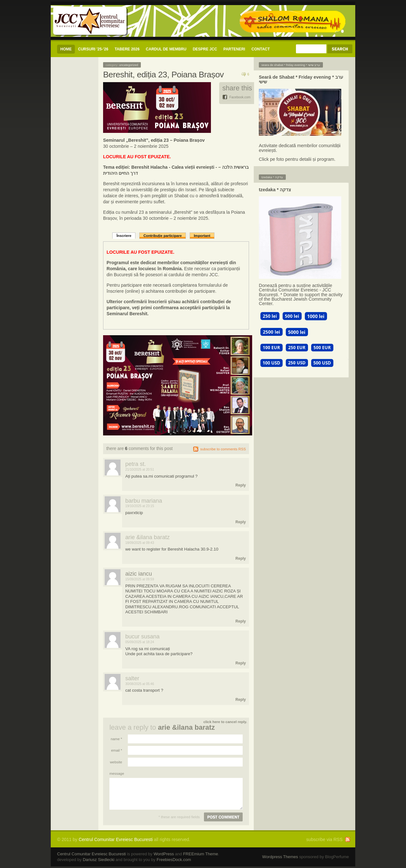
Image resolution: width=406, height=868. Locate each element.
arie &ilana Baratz (186, 727)
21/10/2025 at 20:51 (140, 470)
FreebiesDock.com (174, 860)
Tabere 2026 (127, 49)
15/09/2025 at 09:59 (140, 579)
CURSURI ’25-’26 (93, 49)
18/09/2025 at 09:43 (140, 543)
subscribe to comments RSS (223, 449)
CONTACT (261, 49)
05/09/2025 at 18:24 (140, 642)
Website (116, 762)
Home (66, 49)
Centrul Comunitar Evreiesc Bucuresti (116, 839)
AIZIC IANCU (139, 574)
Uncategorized (128, 65)
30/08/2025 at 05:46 (140, 684)
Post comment (223, 817)
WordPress (164, 854)
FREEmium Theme (200, 854)
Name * (116, 739)
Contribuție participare (163, 236)
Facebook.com (240, 97)
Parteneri (234, 49)
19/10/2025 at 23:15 (140, 506)
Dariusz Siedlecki (99, 860)
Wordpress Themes (280, 857)
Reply (241, 485)
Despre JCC (205, 49)
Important (202, 236)
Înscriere (124, 236)
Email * (117, 750)
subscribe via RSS (324, 839)
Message (116, 773)
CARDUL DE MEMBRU (166, 49)
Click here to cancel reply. (225, 722)
